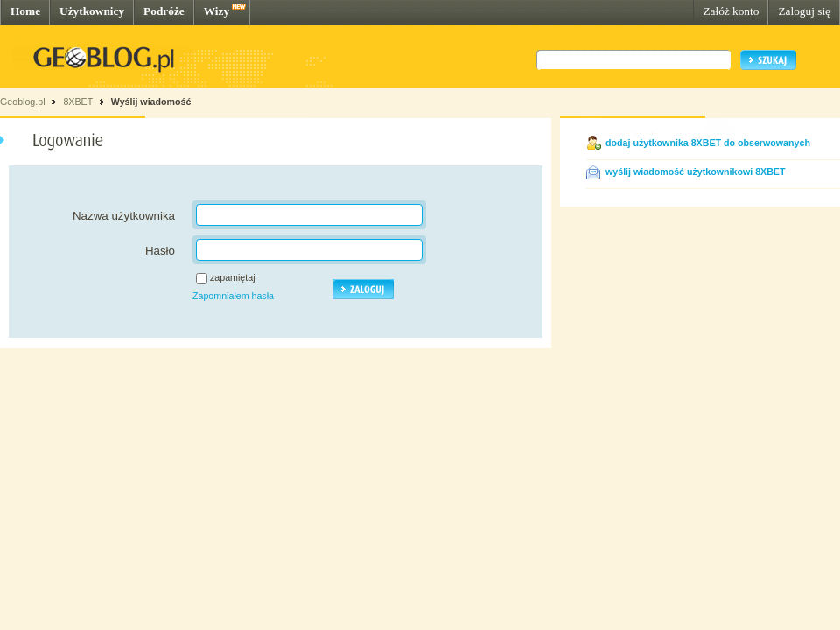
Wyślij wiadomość (151, 101)
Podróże (164, 11)
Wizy (217, 11)
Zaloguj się (804, 11)
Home (25, 11)
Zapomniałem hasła (233, 296)
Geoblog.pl (23, 101)
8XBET (78, 101)
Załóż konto (731, 11)
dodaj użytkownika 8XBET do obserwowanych (708, 143)
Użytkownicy (92, 11)
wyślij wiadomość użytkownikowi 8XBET (695, 171)
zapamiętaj (233, 277)
